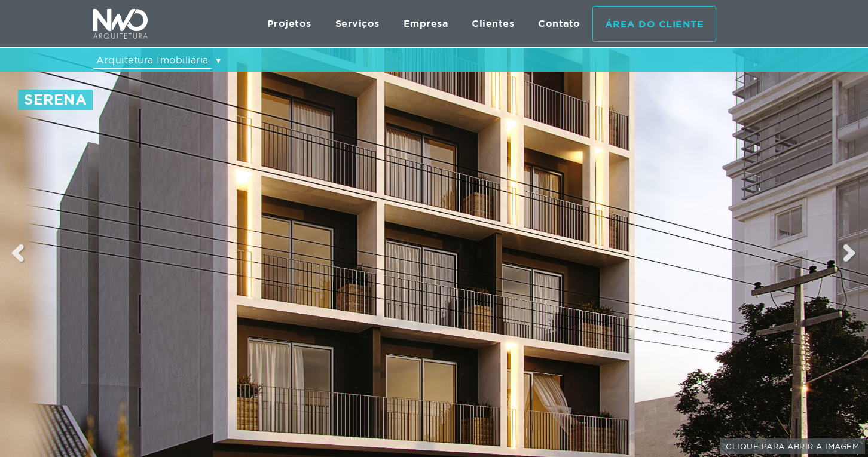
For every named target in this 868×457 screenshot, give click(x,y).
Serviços (357, 24)
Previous (18, 253)
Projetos (289, 24)
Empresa (426, 24)
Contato (559, 24)
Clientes (493, 24)
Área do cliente (655, 24)
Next (850, 253)
